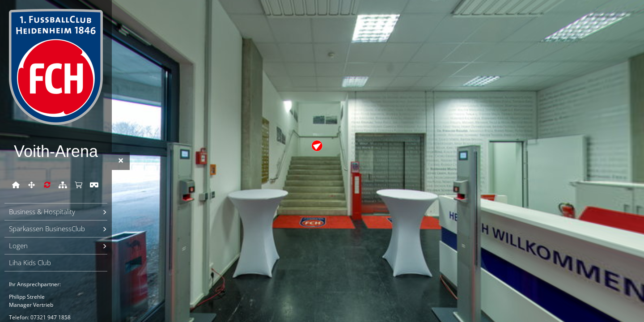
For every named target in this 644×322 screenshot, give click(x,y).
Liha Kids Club (30, 263)
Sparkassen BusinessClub (47, 229)
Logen (18, 246)
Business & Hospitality (42, 212)
